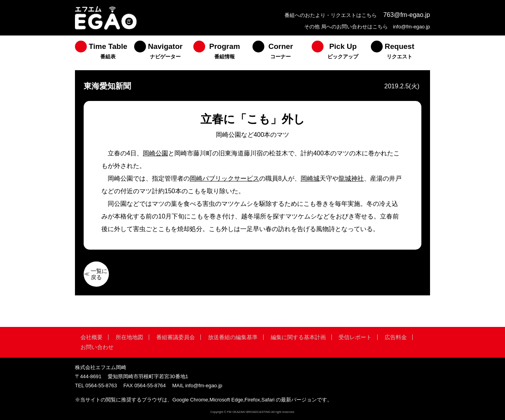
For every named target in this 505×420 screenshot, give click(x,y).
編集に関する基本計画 (298, 337)
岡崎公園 (155, 153)
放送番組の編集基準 (233, 337)
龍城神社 (351, 178)
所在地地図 (129, 337)
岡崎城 (310, 178)
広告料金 (396, 337)
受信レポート (355, 337)
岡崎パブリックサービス (224, 178)
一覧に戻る (99, 274)
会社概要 (92, 337)
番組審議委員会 (176, 337)
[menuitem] (105, 53)
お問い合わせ (97, 347)
